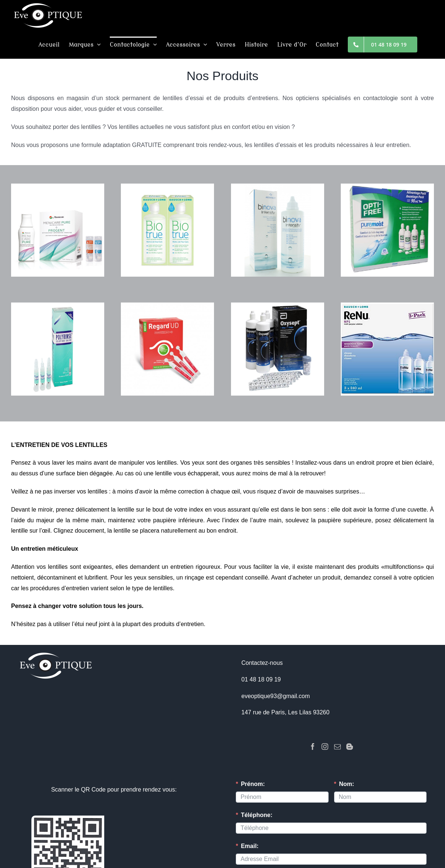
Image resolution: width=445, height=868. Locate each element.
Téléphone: (257, 815)
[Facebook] (313, 746)
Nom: (347, 784)
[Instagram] (325, 746)
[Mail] (337, 746)
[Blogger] (350, 746)
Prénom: (253, 784)
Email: (250, 846)
